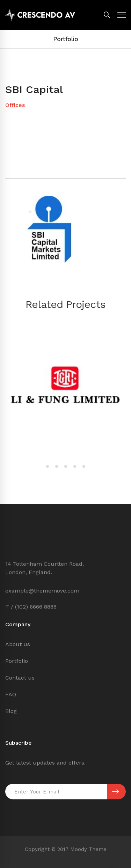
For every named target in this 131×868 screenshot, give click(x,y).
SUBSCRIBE (115, 792)
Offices (15, 105)
